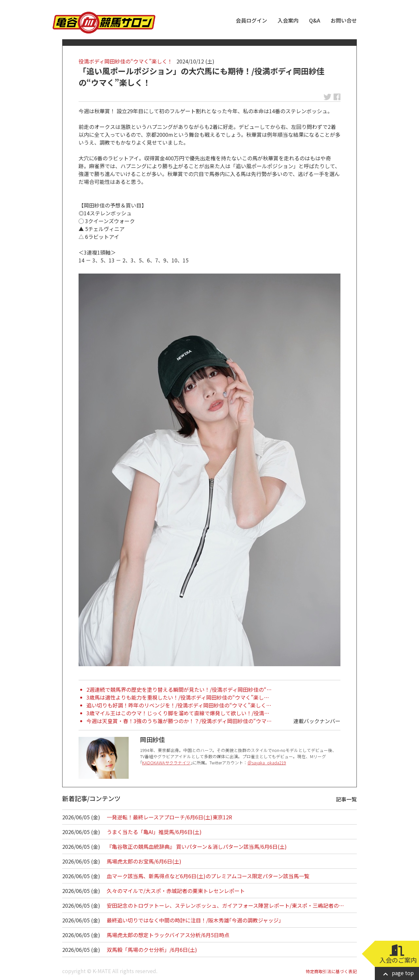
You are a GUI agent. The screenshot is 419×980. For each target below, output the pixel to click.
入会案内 (288, 20)
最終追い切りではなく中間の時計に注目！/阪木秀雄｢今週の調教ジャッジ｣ (194, 920)
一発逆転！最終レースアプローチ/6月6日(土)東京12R (169, 817)
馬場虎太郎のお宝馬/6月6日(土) (144, 861)
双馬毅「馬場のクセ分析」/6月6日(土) (152, 950)
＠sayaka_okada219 (267, 763)
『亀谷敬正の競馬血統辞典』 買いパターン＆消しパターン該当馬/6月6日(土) (197, 846)
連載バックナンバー (317, 721)
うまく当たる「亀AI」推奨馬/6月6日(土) (154, 832)
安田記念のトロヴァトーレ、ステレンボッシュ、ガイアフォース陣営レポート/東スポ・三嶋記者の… (225, 905)
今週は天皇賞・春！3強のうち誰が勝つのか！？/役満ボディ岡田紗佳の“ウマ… (179, 721)
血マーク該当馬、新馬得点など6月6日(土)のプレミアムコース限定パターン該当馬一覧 (208, 876)
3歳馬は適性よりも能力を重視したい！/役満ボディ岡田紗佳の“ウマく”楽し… (178, 697)
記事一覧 (346, 799)
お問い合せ (344, 20)
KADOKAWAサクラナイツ (166, 763)
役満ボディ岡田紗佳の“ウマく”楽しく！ (126, 61)
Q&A (315, 20)
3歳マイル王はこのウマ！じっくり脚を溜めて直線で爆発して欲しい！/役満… (178, 713)
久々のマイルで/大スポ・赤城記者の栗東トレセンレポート (176, 891)
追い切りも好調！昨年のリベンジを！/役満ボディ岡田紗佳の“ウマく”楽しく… (179, 705)
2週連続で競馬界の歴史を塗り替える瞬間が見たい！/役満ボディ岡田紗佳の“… (179, 689)
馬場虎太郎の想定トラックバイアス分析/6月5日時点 (168, 935)
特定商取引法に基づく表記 (331, 971)
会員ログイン (251, 20)
